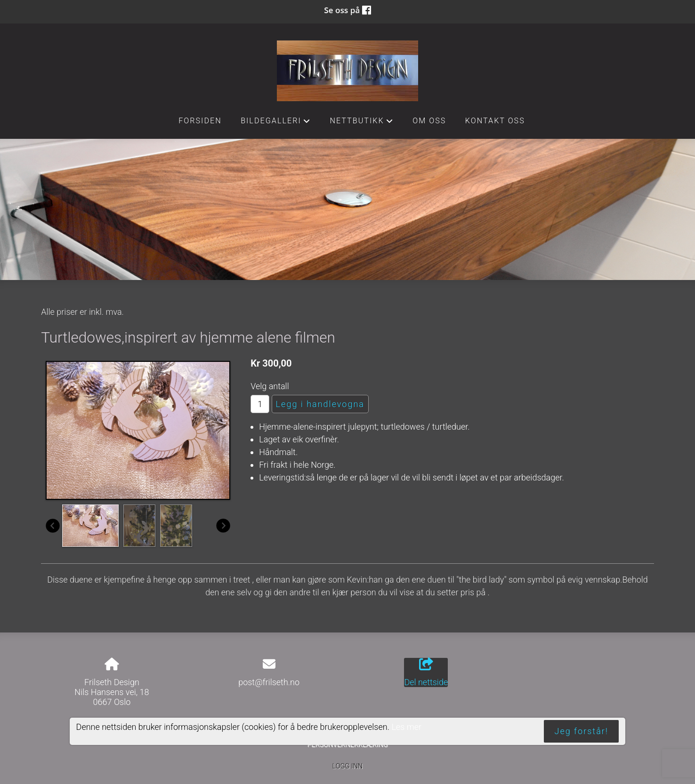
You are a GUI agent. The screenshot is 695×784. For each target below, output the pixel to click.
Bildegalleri (276, 123)
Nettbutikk (362, 123)
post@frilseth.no (269, 682)
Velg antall (270, 386)
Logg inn (347, 766)
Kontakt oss (495, 121)
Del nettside (426, 672)
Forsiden (200, 121)
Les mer (406, 727)
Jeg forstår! (582, 731)
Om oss (429, 121)
